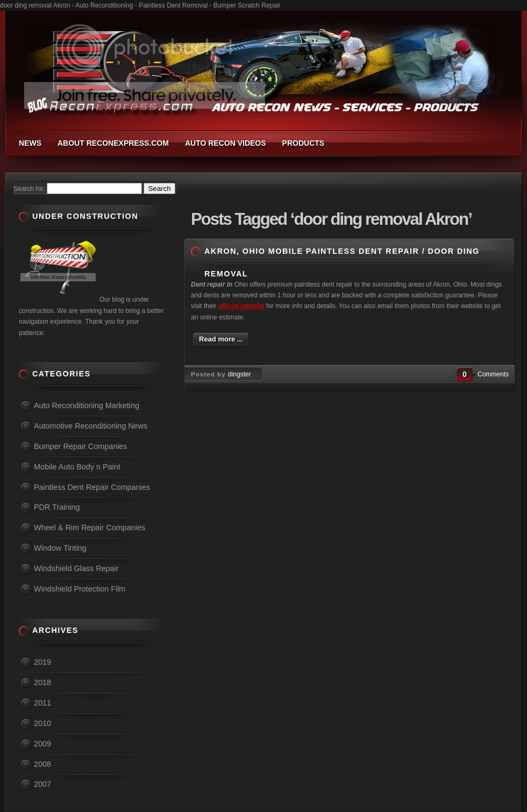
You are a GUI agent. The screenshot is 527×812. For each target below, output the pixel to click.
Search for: (29, 189)
